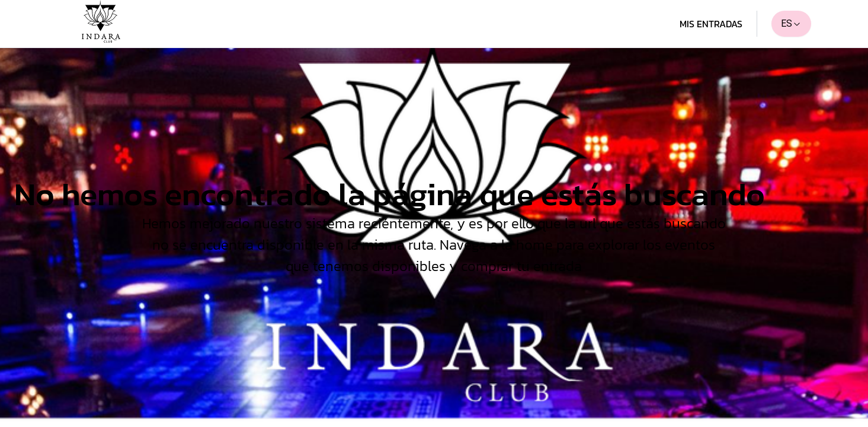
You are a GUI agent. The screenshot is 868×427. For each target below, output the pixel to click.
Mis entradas (711, 24)
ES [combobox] (791, 23)
